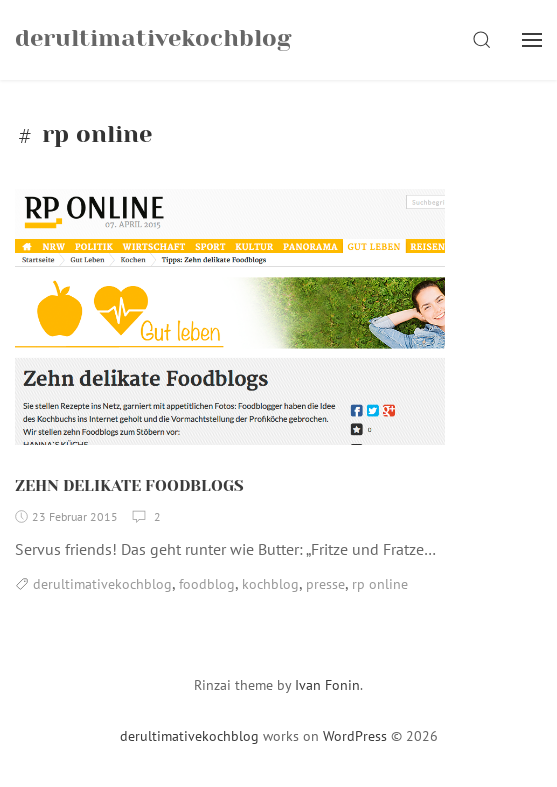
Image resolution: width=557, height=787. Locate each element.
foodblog (207, 584)
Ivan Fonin (327, 685)
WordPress (355, 736)
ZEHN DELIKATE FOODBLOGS (129, 485)
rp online (380, 584)
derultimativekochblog (102, 584)
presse (325, 584)
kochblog (270, 584)
